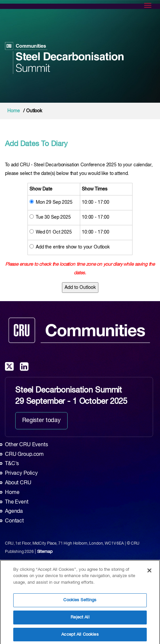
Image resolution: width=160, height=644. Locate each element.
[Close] (149, 572)
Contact (14, 521)
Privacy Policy (21, 473)
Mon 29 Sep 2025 (54, 202)
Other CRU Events (27, 445)
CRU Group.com (24, 455)
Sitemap (45, 552)
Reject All (80, 619)
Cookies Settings (80, 602)
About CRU (18, 483)
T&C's (12, 464)
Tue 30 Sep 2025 (53, 217)
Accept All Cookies (80, 637)
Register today (41, 420)
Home (13, 111)
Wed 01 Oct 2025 (54, 232)
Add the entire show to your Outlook (73, 247)
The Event (17, 502)
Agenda (14, 511)
